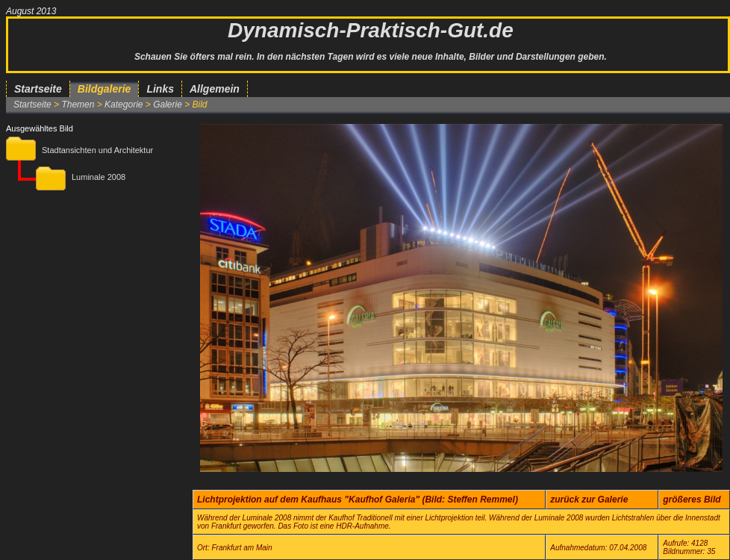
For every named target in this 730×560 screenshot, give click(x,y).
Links (160, 89)
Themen (78, 105)
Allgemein (215, 89)
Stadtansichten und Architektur (97, 150)
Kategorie (124, 105)
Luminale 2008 (99, 177)
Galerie (168, 105)
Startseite (38, 89)
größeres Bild (692, 500)
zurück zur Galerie (589, 500)
